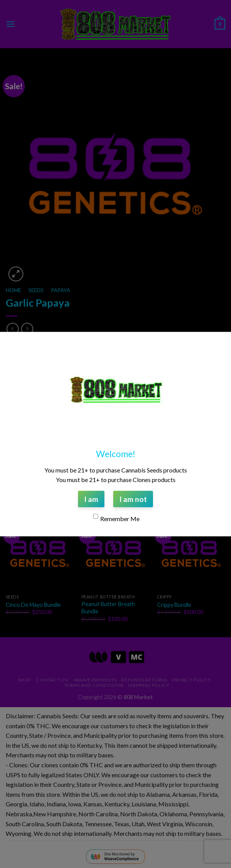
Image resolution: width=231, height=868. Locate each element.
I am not (133, 499)
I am (91, 499)
